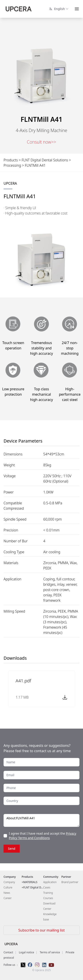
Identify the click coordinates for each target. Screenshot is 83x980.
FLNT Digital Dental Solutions (45, 160)
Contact (8, 952)
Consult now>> (41, 142)
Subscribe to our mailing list (41, 930)
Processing (12, 165)
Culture (8, 887)
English (59, 9)
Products (11, 160)
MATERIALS (30, 882)
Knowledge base (50, 917)
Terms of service (50, 952)
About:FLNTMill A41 (41, 820)
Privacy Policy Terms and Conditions (42, 836)
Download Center (49, 906)
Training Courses (48, 895)
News (7, 893)
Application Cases (50, 885)
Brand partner (70, 882)
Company (9, 882)
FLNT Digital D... (33, 887)
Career (8, 898)
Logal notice (26, 952)
